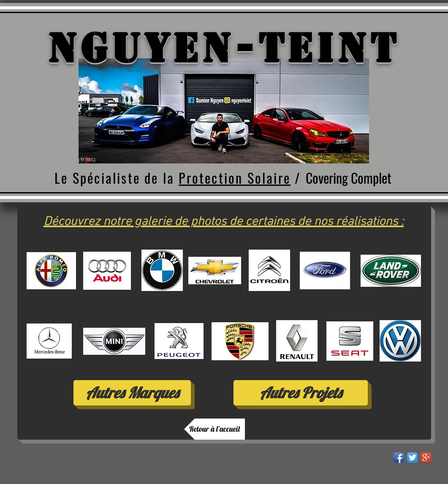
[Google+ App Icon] (426, 458)
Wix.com (141, 458)
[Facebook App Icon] (399, 458)
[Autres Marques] (132, 393)
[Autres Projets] (301, 393)
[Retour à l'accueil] (214, 429)
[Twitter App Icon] (412, 458)
